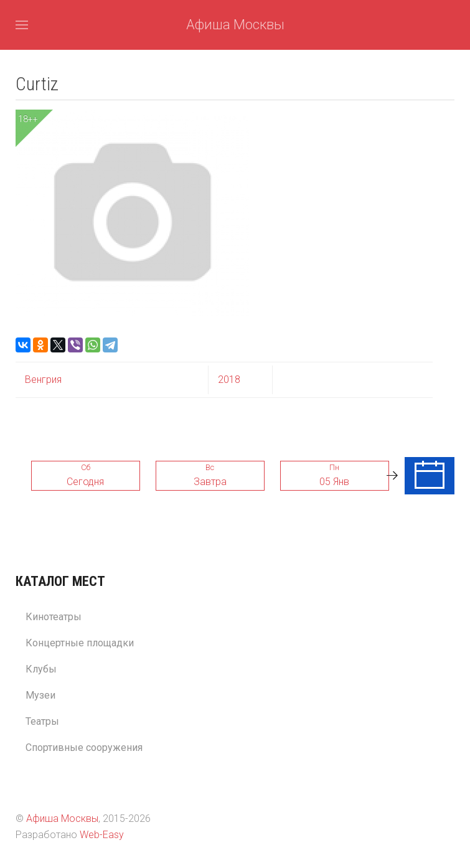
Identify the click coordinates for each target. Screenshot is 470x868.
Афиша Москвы (235, 25)
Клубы (41, 669)
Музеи (40, 695)
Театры (42, 721)
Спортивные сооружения (84, 748)
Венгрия (43, 380)
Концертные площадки (80, 643)
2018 (229, 380)
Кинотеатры (54, 617)
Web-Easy (102, 835)
